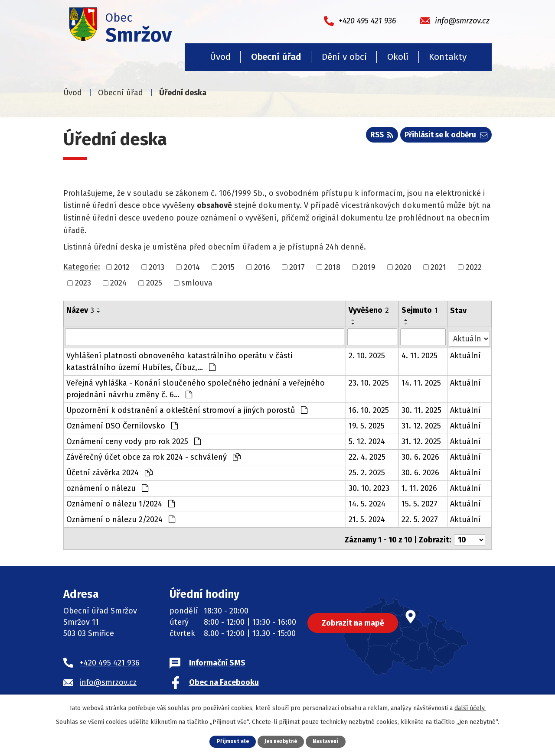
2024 (118, 283)
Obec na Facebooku (224, 678)
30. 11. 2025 (422, 409)
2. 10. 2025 (367, 354)
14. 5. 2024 (367, 502)
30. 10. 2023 (369, 487)
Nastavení (328, 741)
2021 (438, 267)
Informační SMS (217, 658)
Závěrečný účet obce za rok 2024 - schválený (153, 455)
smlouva (197, 283)
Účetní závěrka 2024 (109, 471)
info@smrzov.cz (108, 678)
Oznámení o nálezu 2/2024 (121, 518)
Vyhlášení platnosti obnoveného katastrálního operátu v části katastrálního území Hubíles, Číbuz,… (179, 360)
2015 (227, 267)
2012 (122, 267)
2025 (154, 283)
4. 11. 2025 (420, 354)
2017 (297, 267)
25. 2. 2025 (367, 471)
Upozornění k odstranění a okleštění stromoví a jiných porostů (187, 409)
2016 (262, 267)
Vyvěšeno (369, 310)
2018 (332, 267)
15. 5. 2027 (420, 502)
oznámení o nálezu (107, 487)
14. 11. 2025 (422, 381)
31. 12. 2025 (422, 424)
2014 (192, 267)
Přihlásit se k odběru (444, 137)
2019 (367, 267)
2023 (83, 283)
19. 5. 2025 (367, 424)
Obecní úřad (276, 57)
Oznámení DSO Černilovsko (122, 424)
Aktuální (466, 354)
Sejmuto (420, 310)
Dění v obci (344, 57)
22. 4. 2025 (367, 455)
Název (80, 310)
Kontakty (448, 57)
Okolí (398, 57)
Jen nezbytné (281, 741)
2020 (403, 267)
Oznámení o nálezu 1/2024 (121, 502)
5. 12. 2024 (367, 440)
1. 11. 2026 (420, 487)
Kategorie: (82, 267)
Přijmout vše (230, 741)
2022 (474, 267)
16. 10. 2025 (369, 409)
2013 (157, 267)
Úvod (220, 57)
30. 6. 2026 (421, 455)
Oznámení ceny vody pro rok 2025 (134, 440)
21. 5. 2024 (367, 518)
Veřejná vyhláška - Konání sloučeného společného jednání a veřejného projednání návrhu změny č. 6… (196, 387)
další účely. (470, 708)
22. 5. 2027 (420, 518)
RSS (376, 137)
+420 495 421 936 (110, 658)
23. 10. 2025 (369, 381)
